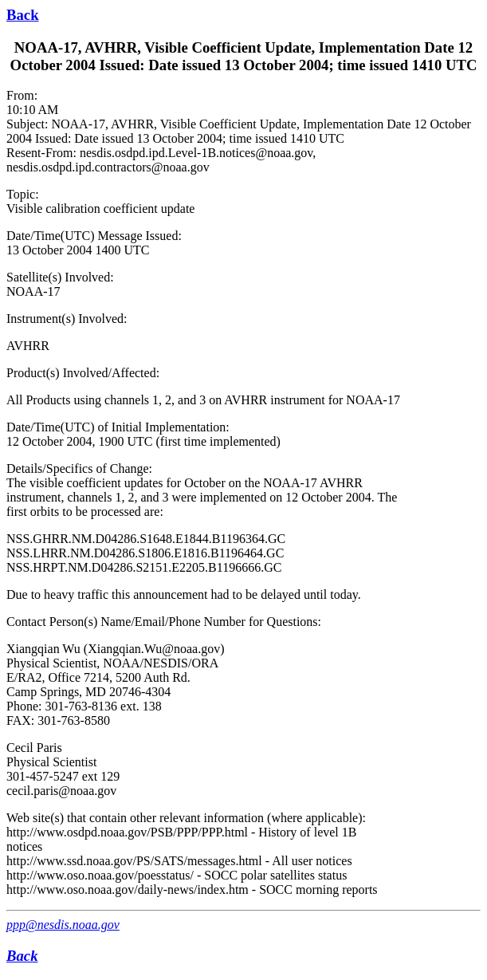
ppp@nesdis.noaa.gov (63, 925)
